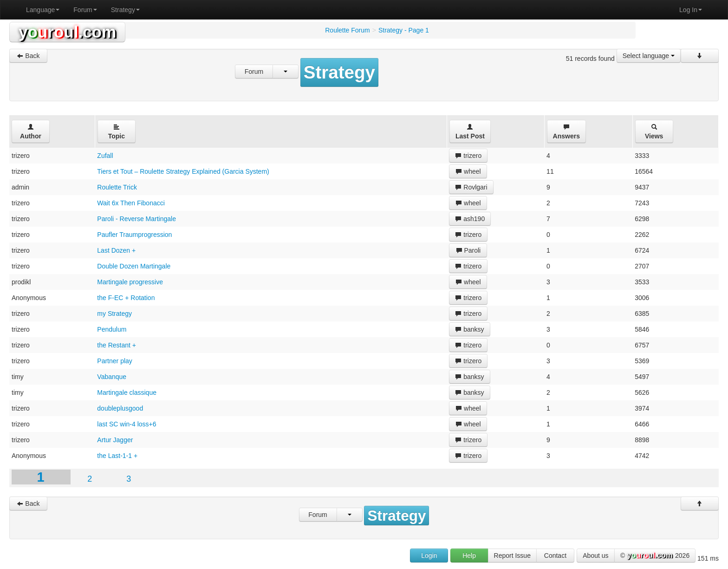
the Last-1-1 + (117, 456)
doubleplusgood (120, 408)
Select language (649, 56)
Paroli (468, 250)
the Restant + (117, 345)
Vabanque (112, 377)
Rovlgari (471, 187)
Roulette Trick (117, 187)
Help (469, 556)
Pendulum (112, 329)
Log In (691, 10)
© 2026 (655, 556)
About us (595, 556)
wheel (468, 171)
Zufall (105, 156)
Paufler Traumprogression (134, 235)
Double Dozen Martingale (134, 266)
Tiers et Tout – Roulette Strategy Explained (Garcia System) (183, 171)
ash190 (470, 219)
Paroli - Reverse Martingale (136, 219)
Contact (555, 556)
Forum (85, 10)
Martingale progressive (130, 282)
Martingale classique (127, 392)
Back (28, 56)
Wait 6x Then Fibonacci (131, 203)
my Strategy (114, 314)
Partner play (114, 361)
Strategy (125, 10)
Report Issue (512, 556)
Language (43, 10)
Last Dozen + (116, 250)
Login (429, 556)
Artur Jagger (115, 440)
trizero (468, 156)
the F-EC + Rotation (126, 298)
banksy (469, 329)
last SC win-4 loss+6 (127, 424)
